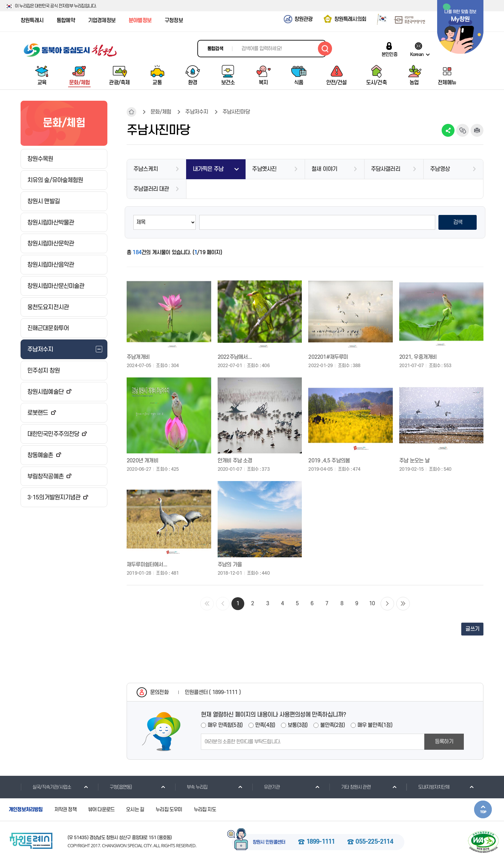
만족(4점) (265, 725)
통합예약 (66, 21)
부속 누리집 (191, 787)
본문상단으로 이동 (483, 809)
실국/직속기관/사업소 (46, 787)
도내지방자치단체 (428, 787)
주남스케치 (146, 169)
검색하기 (325, 49)
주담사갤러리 (386, 169)
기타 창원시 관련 (350, 787)
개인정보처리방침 (26, 810)
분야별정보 (140, 21)
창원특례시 (32, 21)
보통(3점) (298, 725)
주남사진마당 (236, 112)
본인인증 (389, 54)
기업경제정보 (102, 21)
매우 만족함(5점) (225, 725)
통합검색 (215, 49)
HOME (131, 112)
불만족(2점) (332, 725)
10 (372, 604)
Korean (417, 54)
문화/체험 (161, 112)
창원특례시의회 (350, 19)
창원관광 (304, 19)
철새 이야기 (324, 169)
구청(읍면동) (115, 787)
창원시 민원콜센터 (269, 842)
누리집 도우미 (169, 810)
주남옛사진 (264, 169)
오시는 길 (135, 810)
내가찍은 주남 (208, 169)
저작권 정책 (65, 810)
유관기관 (266, 787)
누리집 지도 (205, 810)
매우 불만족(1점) (375, 725)
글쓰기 (472, 629)
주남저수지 (197, 112)
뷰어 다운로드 (101, 810)
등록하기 (444, 742)
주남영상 (440, 169)
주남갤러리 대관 (151, 189)
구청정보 (174, 21)
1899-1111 (321, 842)
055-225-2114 (374, 842)
